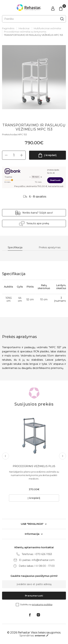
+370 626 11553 (43, 554)
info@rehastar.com (43, 560)
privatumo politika (42, 604)
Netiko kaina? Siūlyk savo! (38, 213)
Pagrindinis (8, 28)
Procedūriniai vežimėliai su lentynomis (25, 32)
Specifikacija (15, 248)
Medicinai (24, 28)
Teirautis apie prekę (38, 223)
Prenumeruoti (34, 596)
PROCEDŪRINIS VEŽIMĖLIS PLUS (34, 466)
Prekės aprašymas (50, 248)
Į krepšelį (50, 155)
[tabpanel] (34, 77)
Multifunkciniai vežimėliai (47, 28)
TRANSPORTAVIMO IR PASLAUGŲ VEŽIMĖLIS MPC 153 (33, 35)
